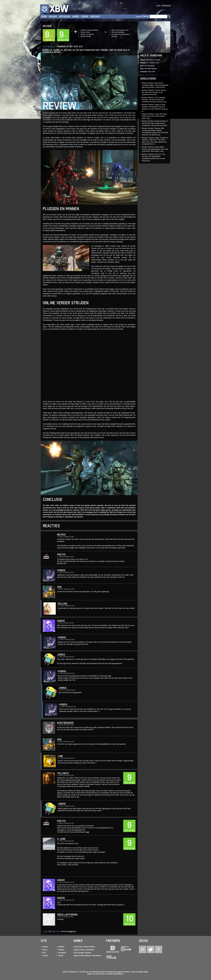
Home (44, 16)
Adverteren (62, 953)
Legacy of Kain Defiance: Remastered (87, 956)
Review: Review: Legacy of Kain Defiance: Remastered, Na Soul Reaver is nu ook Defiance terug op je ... (155, 108)
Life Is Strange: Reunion (82, 953)
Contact (45, 956)
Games (76, 16)
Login (158, 5)
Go (169, 17)
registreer (56, 931)
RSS (44, 953)
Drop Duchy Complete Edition (84, 947)
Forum (85, 16)
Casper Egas (49, 46)
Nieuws (53, 16)
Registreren (166, 5)
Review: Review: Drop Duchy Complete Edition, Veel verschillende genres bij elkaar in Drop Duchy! (155, 85)
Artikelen (65, 16)
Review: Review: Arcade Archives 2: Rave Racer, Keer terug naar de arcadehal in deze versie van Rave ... (155, 123)
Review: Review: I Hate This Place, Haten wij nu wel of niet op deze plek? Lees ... (155, 116)
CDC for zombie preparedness (112, 974)
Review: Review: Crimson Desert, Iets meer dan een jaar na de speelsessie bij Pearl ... (154, 92)
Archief (61, 956)
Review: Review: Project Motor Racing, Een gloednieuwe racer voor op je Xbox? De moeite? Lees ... (155, 149)
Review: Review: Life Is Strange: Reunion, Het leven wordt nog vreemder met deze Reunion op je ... (155, 100)
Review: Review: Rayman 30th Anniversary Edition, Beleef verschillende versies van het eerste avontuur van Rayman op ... (155, 132)
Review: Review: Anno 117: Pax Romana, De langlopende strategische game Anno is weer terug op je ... (153, 157)
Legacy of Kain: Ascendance (84, 950)
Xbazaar (95, 16)
